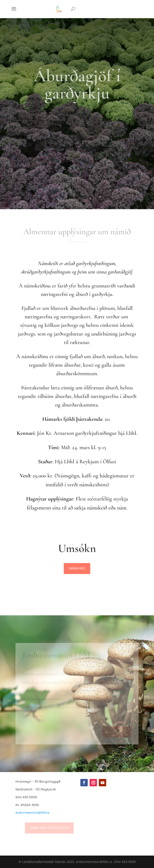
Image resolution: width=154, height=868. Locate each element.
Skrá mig (77, 569)
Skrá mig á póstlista (49, 828)
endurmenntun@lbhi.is (33, 813)
